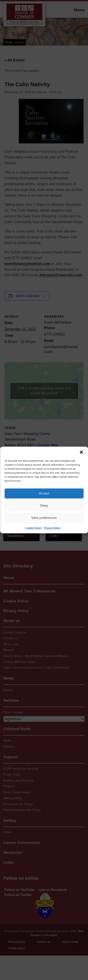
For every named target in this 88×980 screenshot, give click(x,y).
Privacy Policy (52, 528)
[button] (81, 452)
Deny (44, 506)
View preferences (44, 518)
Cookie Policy (33, 528)
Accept (44, 493)
